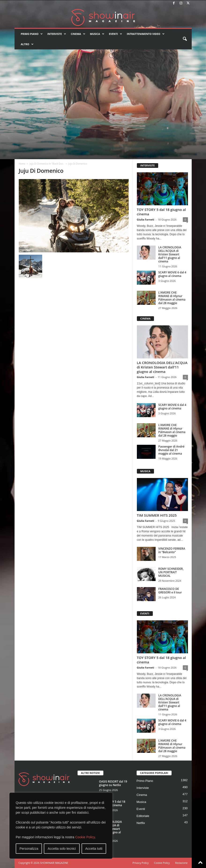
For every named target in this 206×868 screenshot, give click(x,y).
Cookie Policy (85, 837)
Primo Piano (32, 34)
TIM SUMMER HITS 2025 (157, 515)
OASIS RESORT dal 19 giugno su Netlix (113, 783)
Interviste (57, 34)
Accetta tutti (94, 849)
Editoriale (143, 816)
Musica (97, 34)
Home (22, 164)
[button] (185, 39)
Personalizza (29, 849)
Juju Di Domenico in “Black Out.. (47, 164)
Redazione (181, 863)
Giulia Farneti (146, 219)
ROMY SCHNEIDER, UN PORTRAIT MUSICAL (171, 572)
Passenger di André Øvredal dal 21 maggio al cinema (171, 450)
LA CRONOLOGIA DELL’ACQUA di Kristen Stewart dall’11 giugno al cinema (170, 254)
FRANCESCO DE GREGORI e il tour (170, 591)
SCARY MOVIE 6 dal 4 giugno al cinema (172, 274)
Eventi (116, 34)
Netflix (141, 823)
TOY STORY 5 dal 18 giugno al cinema (161, 212)
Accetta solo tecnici (62, 849)
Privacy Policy (140, 863)
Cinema (78, 34)
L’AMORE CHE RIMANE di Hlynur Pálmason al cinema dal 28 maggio (172, 298)
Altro (27, 44)
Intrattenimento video (146, 34)
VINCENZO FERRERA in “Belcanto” (172, 550)
